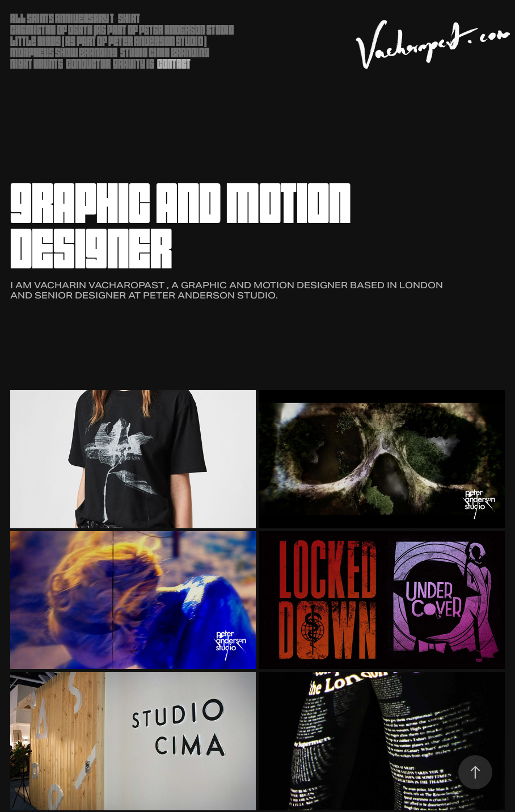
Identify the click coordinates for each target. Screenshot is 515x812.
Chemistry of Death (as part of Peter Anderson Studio (122, 30)
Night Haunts (37, 64)
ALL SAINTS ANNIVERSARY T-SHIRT (75, 18)
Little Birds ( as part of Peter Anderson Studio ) (108, 41)
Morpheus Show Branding (64, 52)
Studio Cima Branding (165, 52)
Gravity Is (134, 64)
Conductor (88, 64)
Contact (174, 64)
